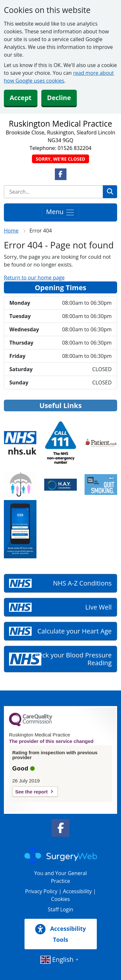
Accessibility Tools (61, 934)
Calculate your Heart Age (75, 631)
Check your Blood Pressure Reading (71, 659)
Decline (59, 98)
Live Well (98, 607)
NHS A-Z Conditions (82, 583)
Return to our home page (34, 278)
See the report (31, 792)
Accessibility (77, 891)
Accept (21, 98)
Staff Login (60, 909)
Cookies (60, 899)
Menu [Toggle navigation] (60, 212)
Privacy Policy (41, 891)
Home (11, 231)
